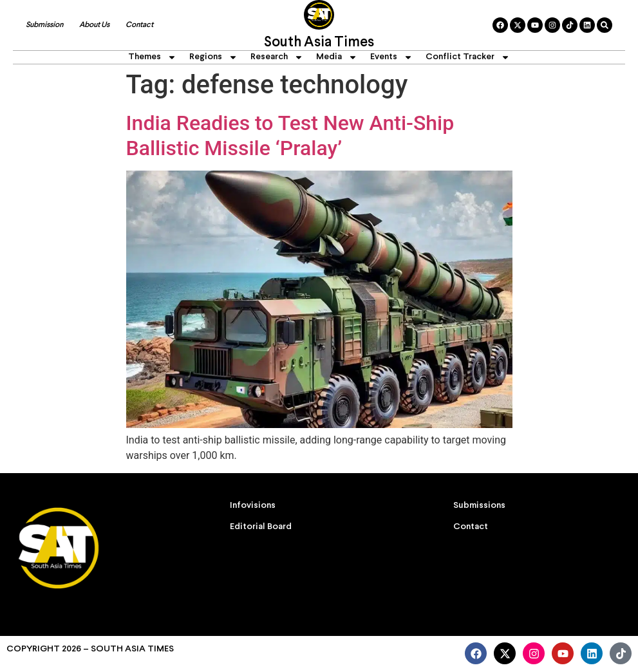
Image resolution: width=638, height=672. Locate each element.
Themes (152, 57)
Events (391, 57)
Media (337, 57)
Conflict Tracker (468, 57)
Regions (213, 57)
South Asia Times (319, 43)
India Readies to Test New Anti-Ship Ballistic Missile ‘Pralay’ (290, 135)
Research (277, 57)
